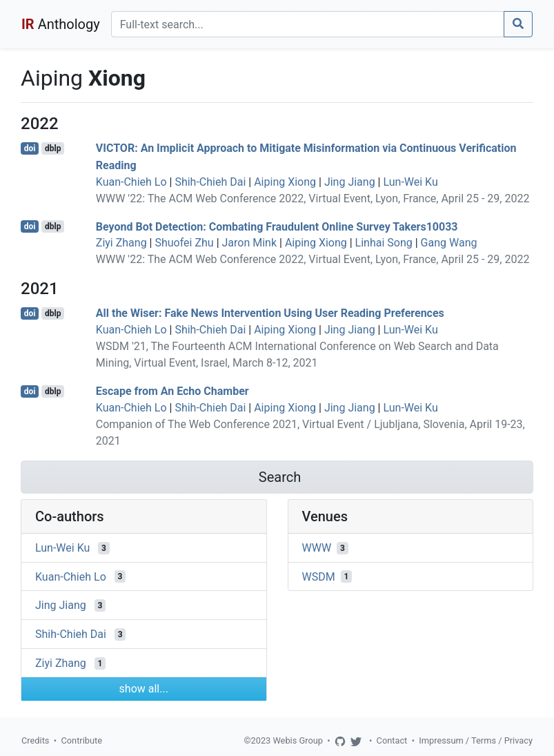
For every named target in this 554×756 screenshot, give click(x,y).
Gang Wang (449, 243)
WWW (317, 548)
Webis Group (298, 740)
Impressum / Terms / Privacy (476, 740)
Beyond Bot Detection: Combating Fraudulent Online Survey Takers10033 (277, 226)
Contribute (81, 740)
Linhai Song (384, 243)
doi (30, 148)
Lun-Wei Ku (410, 182)
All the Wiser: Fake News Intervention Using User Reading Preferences (270, 313)
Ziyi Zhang (121, 243)
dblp (53, 148)
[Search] (308, 24)
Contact (392, 740)
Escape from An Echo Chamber (172, 391)
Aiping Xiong (285, 182)
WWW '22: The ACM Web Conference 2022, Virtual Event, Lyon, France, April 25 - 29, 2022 (313, 198)
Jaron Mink (250, 243)
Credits (35, 740)
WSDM (319, 576)
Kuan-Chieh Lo (131, 182)
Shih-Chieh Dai (210, 182)
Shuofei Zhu (184, 243)
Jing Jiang (350, 182)
